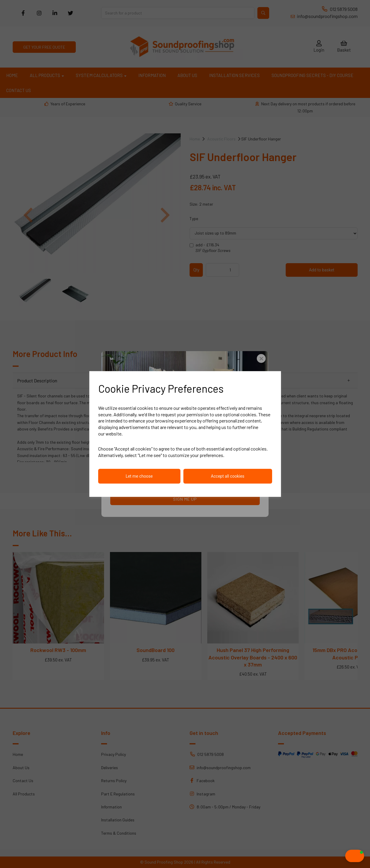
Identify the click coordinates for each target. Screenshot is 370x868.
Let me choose (139, 476)
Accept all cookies (227, 476)
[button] (343, 856)
